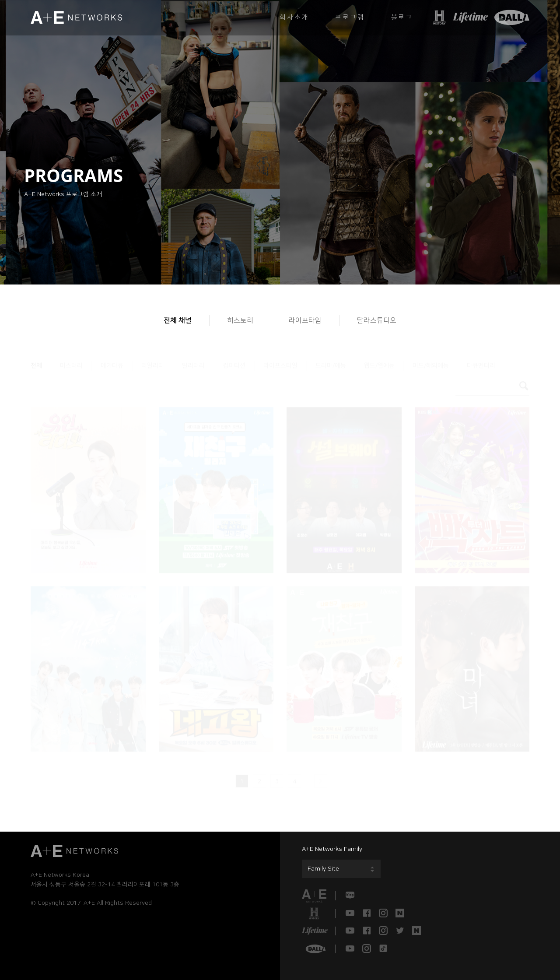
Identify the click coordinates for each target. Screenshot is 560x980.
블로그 (402, 17)
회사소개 (294, 17)
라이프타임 (305, 320)
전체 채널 (178, 320)
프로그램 (350, 17)
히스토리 (240, 320)
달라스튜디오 (377, 320)
